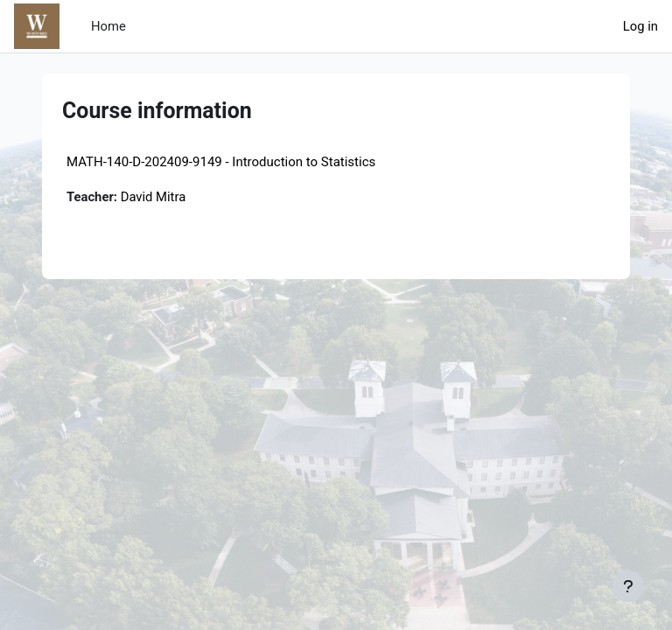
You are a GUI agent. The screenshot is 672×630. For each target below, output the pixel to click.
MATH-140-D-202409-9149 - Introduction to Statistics (221, 162)
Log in (640, 26)
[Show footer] (628, 586)
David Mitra (154, 197)
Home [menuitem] (108, 26)
